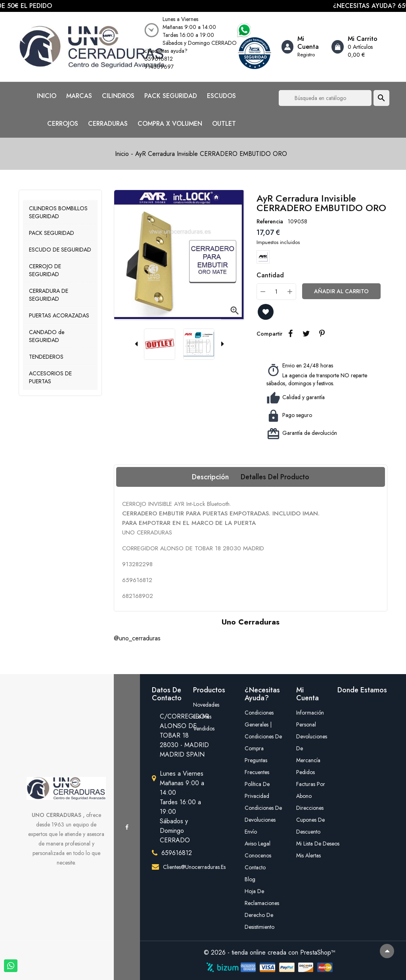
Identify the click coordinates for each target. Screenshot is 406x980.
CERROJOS (63, 124)
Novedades (206, 705)
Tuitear (306, 334)
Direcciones (310, 808)
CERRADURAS (108, 124)
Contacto (255, 867)
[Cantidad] (276, 292)
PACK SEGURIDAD (171, 96)
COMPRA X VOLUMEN (170, 124)
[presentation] (136, 344)
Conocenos (258, 855)
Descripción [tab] (210, 477)
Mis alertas (308, 855)
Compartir (290, 334)
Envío (251, 832)
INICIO (47, 96)
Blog (250, 879)
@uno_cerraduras (137, 638)
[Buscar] (325, 98)
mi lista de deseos (311, 844)
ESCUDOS (221, 96)
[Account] (304, 47)
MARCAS (79, 96)
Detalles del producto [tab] (275, 477)
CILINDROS (118, 96)
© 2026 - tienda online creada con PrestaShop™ (270, 952)
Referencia (270, 221)
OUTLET (224, 124)
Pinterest (322, 334)
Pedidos (305, 772)
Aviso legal (258, 844)
